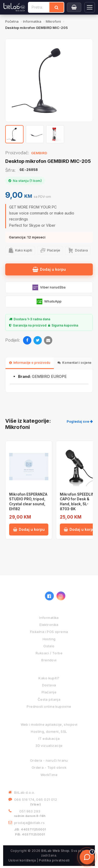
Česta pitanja (49, 699)
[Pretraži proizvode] (39, 7)
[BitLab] (14, 7)
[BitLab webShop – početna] (24, 596)
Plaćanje (49, 692)
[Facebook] (27, 340)
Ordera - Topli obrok (49, 767)
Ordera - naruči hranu (49, 760)
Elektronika (49, 625)
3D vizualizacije (49, 746)
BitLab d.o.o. (24, 792)
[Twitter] (38, 340)
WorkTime (49, 775)
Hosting (49, 639)
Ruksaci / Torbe (49, 653)
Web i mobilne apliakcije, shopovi (49, 724)
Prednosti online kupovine (49, 706)
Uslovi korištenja (22, 860)
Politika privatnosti (54, 860)
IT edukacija (49, 738)
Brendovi (49, 660)
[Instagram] (61, 596)
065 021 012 (47, 799)
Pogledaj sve (80, 421)
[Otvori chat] (87, 857)
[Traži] (57, 7)
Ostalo (49, 646)
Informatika (49, 618)
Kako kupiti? (49, 678)
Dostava (49, 685)
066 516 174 (24, 799)
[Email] (48, 340)
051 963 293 (30, 811)
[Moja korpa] (74, 7)
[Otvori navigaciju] (90, 7)
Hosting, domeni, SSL (49, 731)
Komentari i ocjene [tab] (74, 363)
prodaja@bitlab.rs (29, 823)
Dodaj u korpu (49, 269)
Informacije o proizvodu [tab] (30, 363)
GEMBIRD (39, 153)
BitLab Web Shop (55, 851)
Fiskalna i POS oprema (49, 632)
